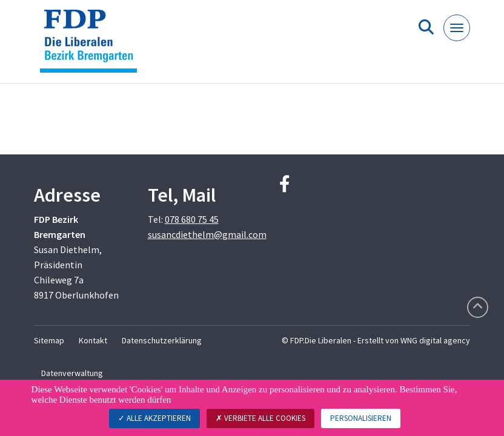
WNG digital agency (435, 340)
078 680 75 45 (192, 219)
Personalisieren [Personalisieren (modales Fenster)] (361, 418)
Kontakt (93, 340)
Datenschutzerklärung (162, 340)
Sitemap (49, 340)
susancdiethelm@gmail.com (207, 234)
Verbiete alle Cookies (260, 418)
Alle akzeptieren (154, 418)
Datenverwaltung (72, 373)
